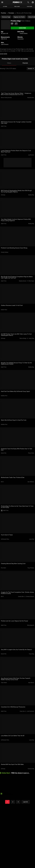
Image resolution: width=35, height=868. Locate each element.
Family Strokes (5, 252)
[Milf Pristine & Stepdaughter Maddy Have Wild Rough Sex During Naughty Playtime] (17, 179)
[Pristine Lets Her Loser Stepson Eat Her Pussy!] (17, 609)
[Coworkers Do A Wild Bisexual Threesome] (17, 695)
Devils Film (4, 453)
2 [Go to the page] (13, 802)
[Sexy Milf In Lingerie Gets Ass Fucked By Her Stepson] (17, 638)
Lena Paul (32, 539)
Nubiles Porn (4, 396)
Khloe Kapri (31, 281)
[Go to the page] (26, 802)
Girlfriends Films (5, 539)
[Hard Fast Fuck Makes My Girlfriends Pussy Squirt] (17, 380)
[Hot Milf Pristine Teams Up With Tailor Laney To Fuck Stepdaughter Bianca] (17, 323)
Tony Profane (31, 568)
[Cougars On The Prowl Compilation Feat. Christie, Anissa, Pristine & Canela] (17, 581)
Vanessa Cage (6, 17)
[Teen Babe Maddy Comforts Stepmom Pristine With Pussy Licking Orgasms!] (17, 208)
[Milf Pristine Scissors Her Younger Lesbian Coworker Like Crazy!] (17, 110)
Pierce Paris (31, 453)
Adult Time (4, 126)
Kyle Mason (31, 683)
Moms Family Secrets (6, 98)
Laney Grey (31, 338)
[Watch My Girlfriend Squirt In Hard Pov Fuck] (17, 409)
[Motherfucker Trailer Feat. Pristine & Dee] (17, 466)
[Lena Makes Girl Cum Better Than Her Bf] (17, 724)
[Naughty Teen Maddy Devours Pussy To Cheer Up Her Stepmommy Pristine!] (17, 351)
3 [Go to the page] (18, 802)
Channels (25, 63)
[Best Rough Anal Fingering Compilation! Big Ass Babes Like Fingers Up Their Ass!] (17, 265)
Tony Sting (31, 654)
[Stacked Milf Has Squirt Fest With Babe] (17, 753)
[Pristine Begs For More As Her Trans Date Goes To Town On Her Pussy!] (17, 495)
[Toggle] (33, 2)
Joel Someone (31, 711)
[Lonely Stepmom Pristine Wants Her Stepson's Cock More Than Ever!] (17, 139)
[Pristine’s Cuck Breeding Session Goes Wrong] (17, 236)
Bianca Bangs (23, 338)
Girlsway (3, 195)
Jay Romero (31, 155)
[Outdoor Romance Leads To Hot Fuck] (17, 294)
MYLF (2, 482)
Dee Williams (31, 482)
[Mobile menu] (2, 2)
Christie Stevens (30, 597)
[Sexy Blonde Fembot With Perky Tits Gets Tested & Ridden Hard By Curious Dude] (17, 667)
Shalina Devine (22, 281)
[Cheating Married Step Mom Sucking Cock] (17, 552)
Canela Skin (21, 597)
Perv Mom (3, 568)
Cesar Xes (22, 711)
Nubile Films (4, 310)
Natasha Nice (31, 98)
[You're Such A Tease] (17, 523)
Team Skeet (4, 683)
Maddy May (31, 195)
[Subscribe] (22, 28)
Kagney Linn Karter (19, 17)
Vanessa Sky (31, 769)
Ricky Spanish (31, 625)
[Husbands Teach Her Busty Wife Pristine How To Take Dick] (17, 437)
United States (24, 33)
